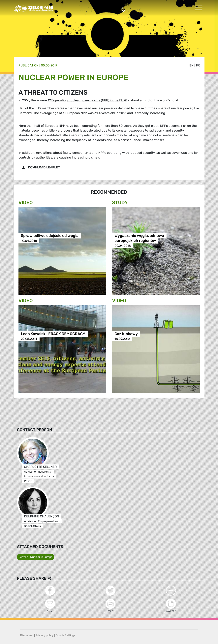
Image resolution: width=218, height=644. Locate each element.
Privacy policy (45, 635)
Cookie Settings (65, 635)
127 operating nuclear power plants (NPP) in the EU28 (87, 100)
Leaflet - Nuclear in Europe (36, 557)
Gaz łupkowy (126, 334)
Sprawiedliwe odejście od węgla (50, 236)
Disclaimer (27, 635)
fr (198, 65)
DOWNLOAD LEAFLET (44, 167)
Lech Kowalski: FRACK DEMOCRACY (53, 334)
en (191, 65)
